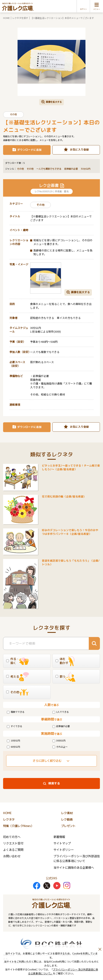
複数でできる (16, 712)
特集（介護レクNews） (18, 826)
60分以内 (13, 747)
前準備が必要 (61, 726)
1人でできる (61, 712)
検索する (54, 783)
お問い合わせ (12, 856)
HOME (6, 18)
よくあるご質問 (13, 850)
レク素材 (67, 813)
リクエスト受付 (13, 843)
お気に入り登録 (79, 149)
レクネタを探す (20, 18)
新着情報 (59, 837)
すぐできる (14, 726)
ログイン (83, 9)
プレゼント (68, 826)
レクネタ (9, 820)
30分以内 (59, 740)
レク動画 (67, 820)
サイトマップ (62, 843)
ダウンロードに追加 (29, 150)
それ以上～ (60, 747)
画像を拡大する (54, 102)
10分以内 (13, 740)
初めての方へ (12, 837)
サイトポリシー (64, 850)
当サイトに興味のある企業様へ (74, 867)
